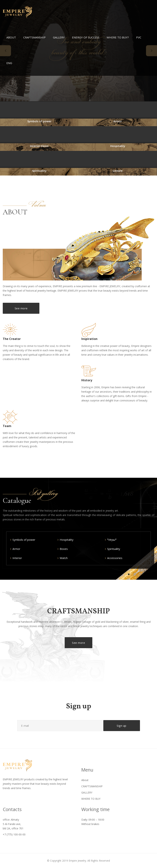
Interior (17, 558)
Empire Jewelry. (78, 861)
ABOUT (11, 37)
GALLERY (59, 37)
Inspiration (89, 339)
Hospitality (118, 146)
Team (7, 426)
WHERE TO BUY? (118, 37)
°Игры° (112, 540)
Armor (118, 121)
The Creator (12, 339)
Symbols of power (39, 121)
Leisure (118, 171)
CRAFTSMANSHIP (34, 37)
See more (21, 308)
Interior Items (39, 146)
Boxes (64, 549)
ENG (9, 63)
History (87, 380)
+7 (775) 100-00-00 (14, 834)
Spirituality (39, 171)
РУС (139, 37)
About (85, 780)
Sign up (122, 726)
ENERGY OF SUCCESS (86, 37)
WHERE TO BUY (91, 799)
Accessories (115, 558)
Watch (64, 558)
